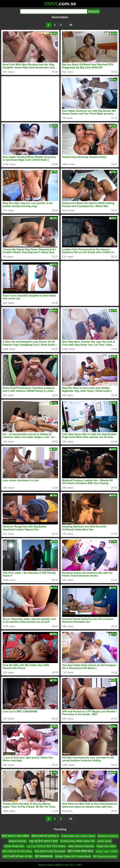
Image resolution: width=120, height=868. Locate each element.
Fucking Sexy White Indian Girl (78, 841)
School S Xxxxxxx (108, 836)
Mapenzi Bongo (18, 841)
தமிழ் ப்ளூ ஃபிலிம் (107, 851)
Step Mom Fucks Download (50, 851)
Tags (50, 865)
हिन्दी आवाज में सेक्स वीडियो (15, 836)
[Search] (54, 11)
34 (71, 25)
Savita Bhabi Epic (14, 846)
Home (42, 865)
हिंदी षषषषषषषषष (44, 856)
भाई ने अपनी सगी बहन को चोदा (18, 856)
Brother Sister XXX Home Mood (73, 856)
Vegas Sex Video (106, 846)
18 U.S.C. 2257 (73, 865)
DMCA (59, 865)
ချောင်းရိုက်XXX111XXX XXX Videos (46, 846)
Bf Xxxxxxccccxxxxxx (105, 856)
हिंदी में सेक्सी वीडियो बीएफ (80, 851)
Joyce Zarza (104, 841)
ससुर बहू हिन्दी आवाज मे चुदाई (43, 841)
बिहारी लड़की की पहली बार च (45, 836)
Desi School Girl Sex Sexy (17, 851)
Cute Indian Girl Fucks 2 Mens (78, 836)
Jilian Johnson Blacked (81, 846)
